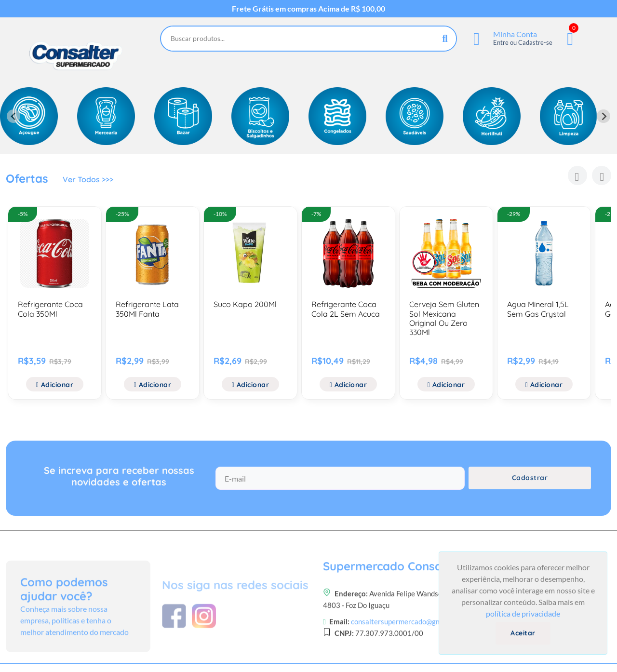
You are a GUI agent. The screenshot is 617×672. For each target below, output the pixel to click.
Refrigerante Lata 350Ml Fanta (147, 309)
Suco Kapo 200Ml (245, 304)
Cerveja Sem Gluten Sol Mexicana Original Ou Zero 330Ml (444, 318)
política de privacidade (523, 613)
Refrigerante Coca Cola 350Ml (50, 309)
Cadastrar (530, 478)
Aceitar (523, 633)
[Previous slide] (13, 116)
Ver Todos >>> (88, 179)
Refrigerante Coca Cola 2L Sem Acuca (346, 309)
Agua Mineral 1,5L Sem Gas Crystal (538, 309)
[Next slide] (604, 116)
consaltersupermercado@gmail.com (407, 654)
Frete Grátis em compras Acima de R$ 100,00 (308, 9)
